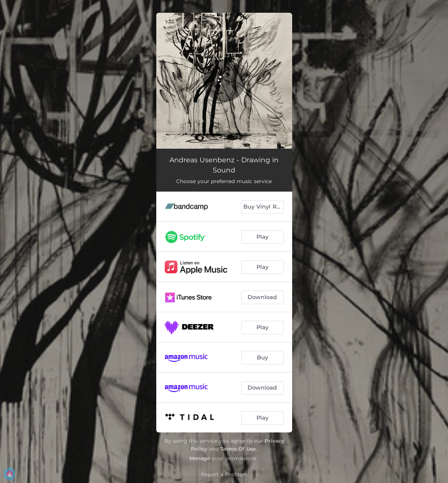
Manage (200, 458)
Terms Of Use (238, 449)
